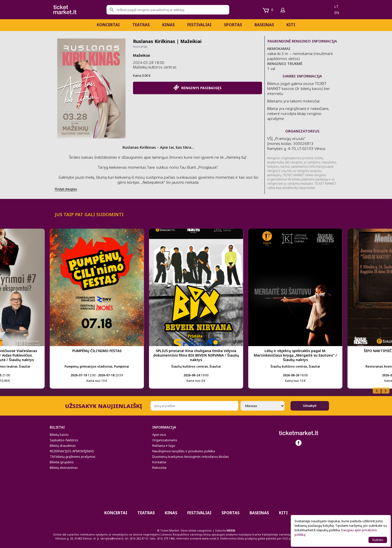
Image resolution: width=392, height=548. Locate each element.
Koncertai (108, 25)
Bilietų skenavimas (64, 468)
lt (336, 6)
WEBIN (231, 530)
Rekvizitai (159, 468)
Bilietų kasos (59, 435)
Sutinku (378, 540)
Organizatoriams (165, 440)
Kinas (168, 25)
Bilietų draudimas (63, 446)
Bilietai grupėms (62, 462)
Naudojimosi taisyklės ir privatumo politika (184, 451)
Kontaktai (159, 462)
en (337, 13)
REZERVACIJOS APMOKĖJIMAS (72, 451)
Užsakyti (310, 406)
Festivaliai (199, 25)
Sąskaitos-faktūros (64, 440)
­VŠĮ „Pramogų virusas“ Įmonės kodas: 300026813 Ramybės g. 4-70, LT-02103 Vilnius (296, 143)
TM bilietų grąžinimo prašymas (73, 457)
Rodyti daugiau (66, 189)
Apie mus (159, 435)
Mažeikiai (141, 55)
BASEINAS (264, 25)
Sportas (233, 25)
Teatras (141, 25)
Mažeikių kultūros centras (155, 67)
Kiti (291, 25)
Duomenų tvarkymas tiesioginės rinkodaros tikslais (191, 457)
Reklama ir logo (164, 446)
